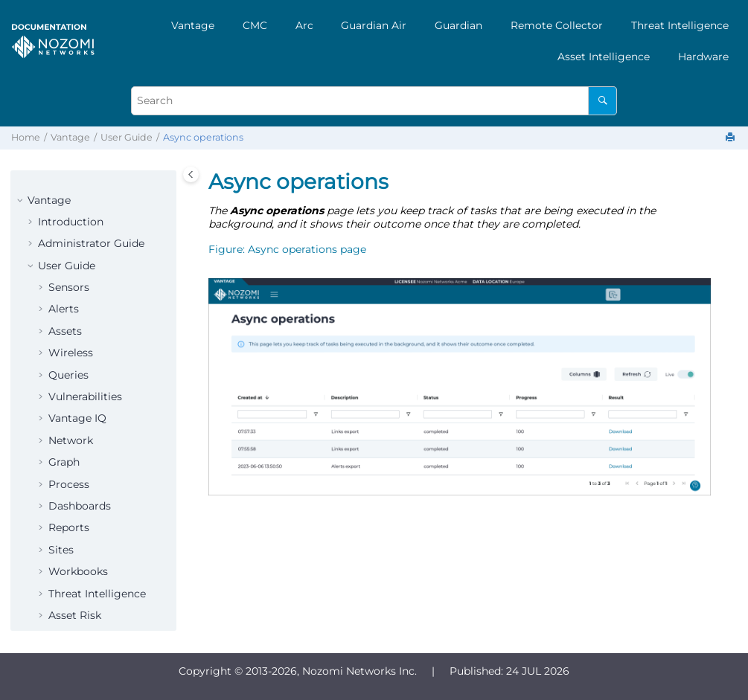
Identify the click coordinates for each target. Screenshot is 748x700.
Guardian (458, 25)
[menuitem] (193, 25)
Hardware (703, 57)
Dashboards (80, 325)
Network (71, 260)
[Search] (602, 101)
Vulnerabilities (85, 216)
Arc (304, 25)
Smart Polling (85, 456)
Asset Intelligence (604, 57)
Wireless (71, 172)
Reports (69, 347)
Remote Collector (557, 25)
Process (69, 304)
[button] (42, 173)
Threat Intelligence (680, 25)
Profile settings (88, 544)
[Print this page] (732, 138)
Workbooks (78, 391)
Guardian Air (374, 25)
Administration (87, 522)
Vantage (193, 25)
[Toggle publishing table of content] (191, 174)
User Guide (127, 137)
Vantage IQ (77, 237)
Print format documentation (79, 595)
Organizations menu (102, 565)
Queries (68, 194)
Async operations (203, 137)
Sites (61, 369)
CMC (255, 25)
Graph (64, 281)
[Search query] (374, 101)
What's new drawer (98, 500)
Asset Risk (75, 434)
